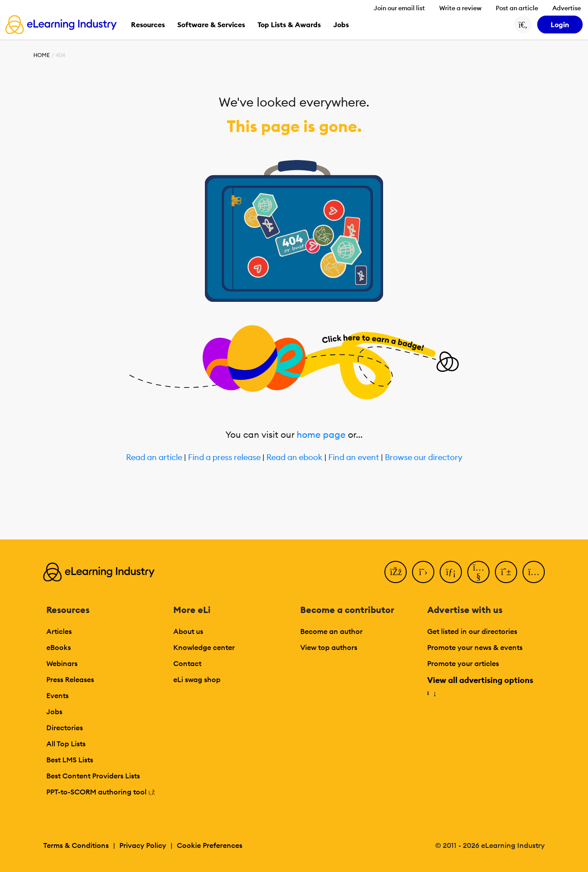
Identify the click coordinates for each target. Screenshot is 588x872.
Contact (187, 663)
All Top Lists (66, 744)
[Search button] (523, 25)
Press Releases (70, 679)
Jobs (54, 712)
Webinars (62, 663)
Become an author (331, 631)
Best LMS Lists (70, 760)
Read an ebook (294, 458)
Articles (59, 631)
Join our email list (399, 8)
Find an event (354, 458)
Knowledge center (204, 647)
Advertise (567, 8)
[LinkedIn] (451, 572)
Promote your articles (463, 663)
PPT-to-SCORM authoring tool (101, 792)
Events (57, 695)
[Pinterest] (506, 572)
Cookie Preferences (210, 845)
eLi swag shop (197, 679)
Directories (65, 728)
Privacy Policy (143, 845)
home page (321, 434)
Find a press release (224, 458)
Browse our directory (424, 458)
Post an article (517, 8)
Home (42, 55)
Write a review (460, 8)
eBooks (59, 647)
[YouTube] (478, 572)
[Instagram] (534, 572)
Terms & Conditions (76, 845)
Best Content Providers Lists (93, 776)
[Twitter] (423, 572)
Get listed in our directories (472, 631)
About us (188, 631)
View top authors (329, 647)
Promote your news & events (475, 647)
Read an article (154, 458)
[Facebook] (396, 572)
